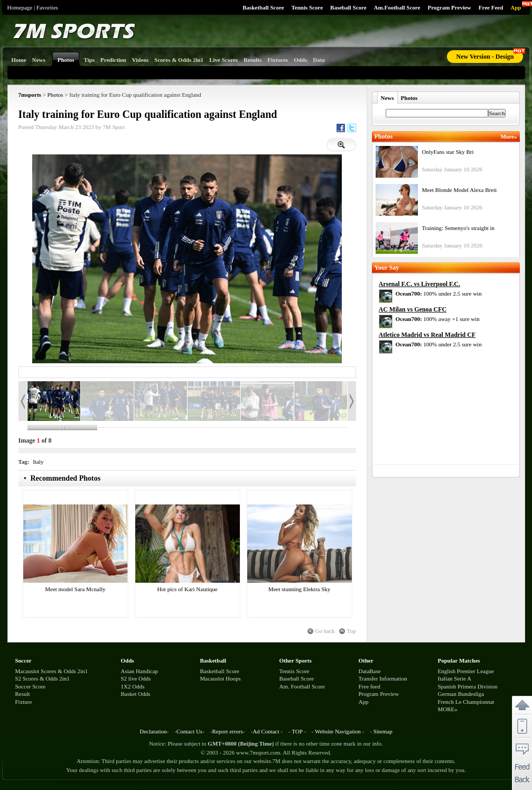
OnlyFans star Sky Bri (448, 152)
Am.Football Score (397, 7)
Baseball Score (348, 7)
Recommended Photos (66, 478)
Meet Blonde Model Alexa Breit (460, 190)
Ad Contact (266, 731)
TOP (297, 731)
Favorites (47, 7)
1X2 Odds (133, 686)
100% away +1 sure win (438, 319)
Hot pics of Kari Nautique (187, 589)
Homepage (20, 7)
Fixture (24, 702)
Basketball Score (263, 7)
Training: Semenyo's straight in (459, 228)
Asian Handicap (140, 671)
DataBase (370, 671)
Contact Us (189, 731)
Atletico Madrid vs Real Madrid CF (427, 335)
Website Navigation (338, 731)
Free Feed (491, 7)
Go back (325, 631)
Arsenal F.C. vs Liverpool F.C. (419, 284)
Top (352, 631)
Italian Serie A (455, 678)
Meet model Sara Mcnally (75, 589)
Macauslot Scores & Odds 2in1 (52, 671)
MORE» (448, 709)
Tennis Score (307, 7)
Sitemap (383, 731)
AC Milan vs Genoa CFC (413, 309)
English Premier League (466, 671)
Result (23, 694)
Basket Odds (136, 694)
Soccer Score (31, 686)
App (516, 7)
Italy (38, 462)
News (388, 98)
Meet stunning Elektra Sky (300, 589)
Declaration (153, 731)
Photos (55, 95)
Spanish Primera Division (468, 686)
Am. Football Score (302, 686)
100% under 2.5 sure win (439, 293)
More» (509, 136)
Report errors (227, 731)
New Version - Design (485, 57)
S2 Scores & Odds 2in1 (43, 678)
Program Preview (449, 7)
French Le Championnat (466, 702)
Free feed (370, 686)
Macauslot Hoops (221, 678)
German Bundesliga (461, 694)
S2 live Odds (136, 678)
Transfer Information (383, 678)
